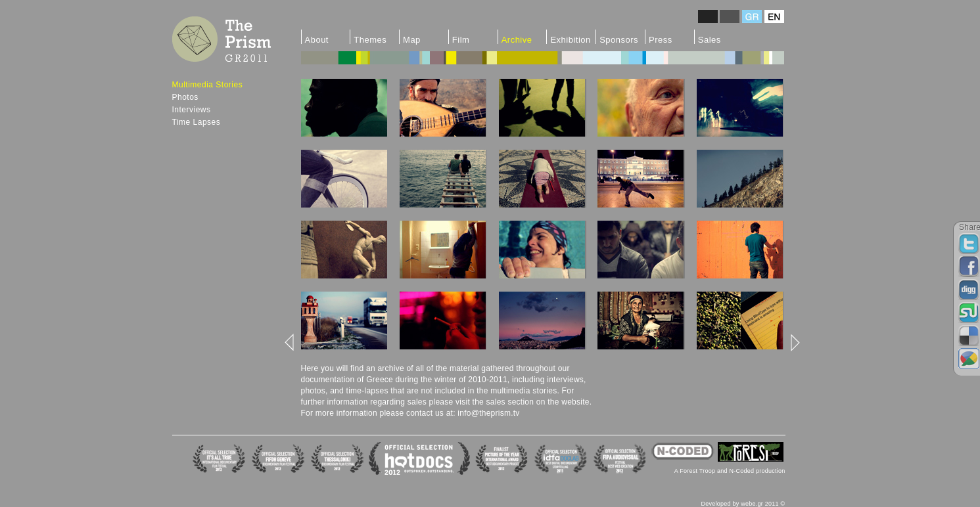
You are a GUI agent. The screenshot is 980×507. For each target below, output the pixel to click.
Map (412, 39)
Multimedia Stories (208, 85)
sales (417, 402)
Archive (517, 39)
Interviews (192, 110)
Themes (370, 39)
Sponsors (619, 39)
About (317, 39)
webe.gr (752, 504)
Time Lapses (197, 122)
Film (461, 39)
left (290, 342)
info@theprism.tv (488, 413)
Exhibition (570, 39)
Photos (185, 97)
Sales (710, 39)
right (794, 342)
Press (661, 39)
